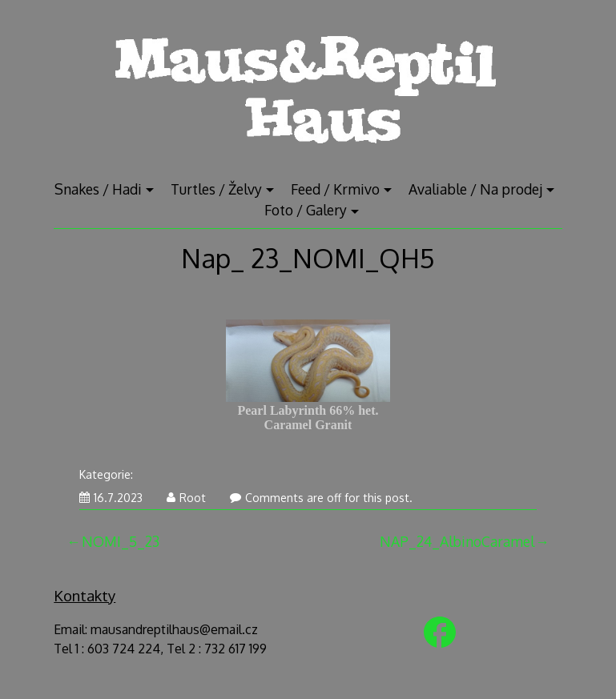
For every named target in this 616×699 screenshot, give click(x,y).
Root (186, 498)
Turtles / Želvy (216, 189)
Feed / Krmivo (335, 189)
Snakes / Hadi (98, 189)
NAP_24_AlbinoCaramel (457, 541)
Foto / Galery (306, 210)
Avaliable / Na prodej (475, 189)
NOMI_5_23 (121, 541)
